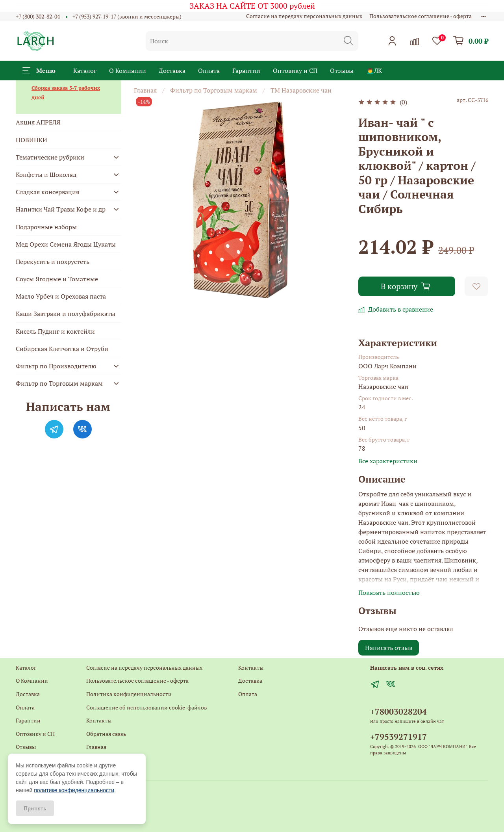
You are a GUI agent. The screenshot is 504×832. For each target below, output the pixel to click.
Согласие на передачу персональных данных (304, 16)
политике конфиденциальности (74, 790)
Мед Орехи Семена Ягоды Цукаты (66, 244)
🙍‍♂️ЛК (374, 71)
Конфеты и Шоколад (46, 175)
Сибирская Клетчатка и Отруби (62, 349)
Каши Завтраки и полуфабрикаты (66, 314)
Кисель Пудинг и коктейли (55, 331)
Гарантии (246, 71)
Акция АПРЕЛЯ (38, 122)
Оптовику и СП (295, 71)
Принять (35, 808)
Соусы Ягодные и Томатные (57, 279)
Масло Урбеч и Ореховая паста (61, 296)
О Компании (128, 71)
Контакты (99, 720)
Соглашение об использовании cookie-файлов (146, 707)
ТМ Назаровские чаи (301, 90)
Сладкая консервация (47, 192)
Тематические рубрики (50, 157)
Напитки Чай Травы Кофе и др (61, 209)
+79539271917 (398, 737)
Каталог (85, 71)
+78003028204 (398, 711)
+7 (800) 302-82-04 (38, 16)
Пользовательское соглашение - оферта (421, 16)
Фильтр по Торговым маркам (214, 90)
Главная (145, 90)
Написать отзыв (389, 648)
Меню (39, 71)
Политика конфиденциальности (129, 694)
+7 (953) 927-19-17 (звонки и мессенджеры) (127, 16)
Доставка (172, 71)
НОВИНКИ (31, 140)
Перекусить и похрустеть (53, 262)
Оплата (209, 71)
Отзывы (342, 71)
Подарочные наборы (46, 227)
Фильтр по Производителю (56, 366)
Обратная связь (106, 734)
